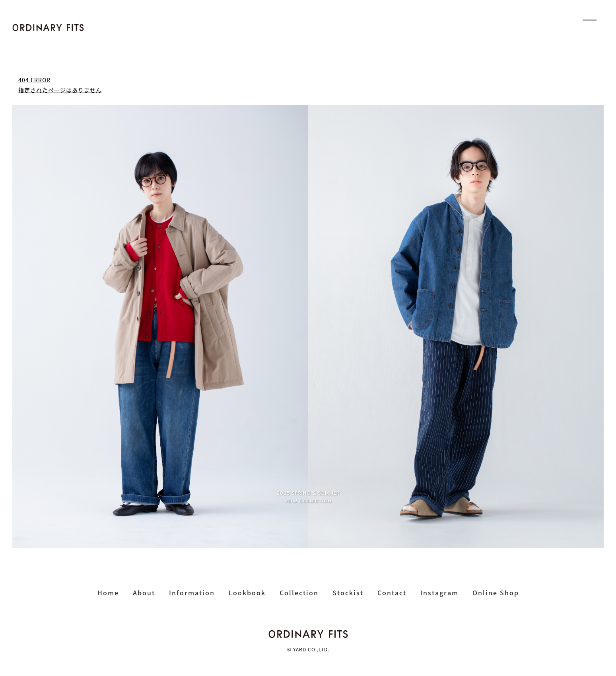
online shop (496, 593)
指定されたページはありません (60, 90)
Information (192, 593)
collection (299, 593)
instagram (439, 593)
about (144, 593)
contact (392, 593)
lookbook (247, 593)
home (108, 593)
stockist (348, 593)
